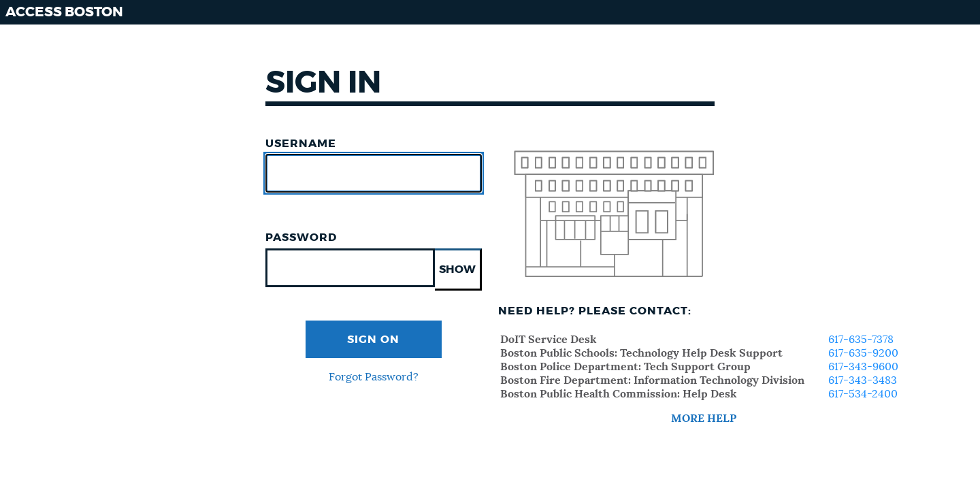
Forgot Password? (374, 377)
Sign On (373, 340)
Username (301, 144)
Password (301, 238)
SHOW (457, 269)
